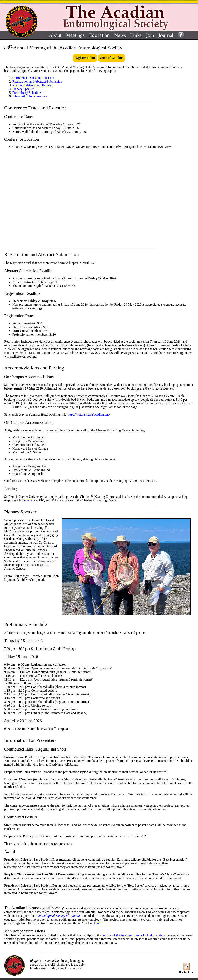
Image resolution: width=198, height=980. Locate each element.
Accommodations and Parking (32, 85)
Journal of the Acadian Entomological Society (132, 935)
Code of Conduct (112, 58)
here (29, 500)
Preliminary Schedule (27, 93)
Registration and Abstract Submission (37, 81)
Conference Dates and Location (33, 78)
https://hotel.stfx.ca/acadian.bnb (89, 414)
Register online (85, 58)
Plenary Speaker (23, 89)
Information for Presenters (30, 96)
